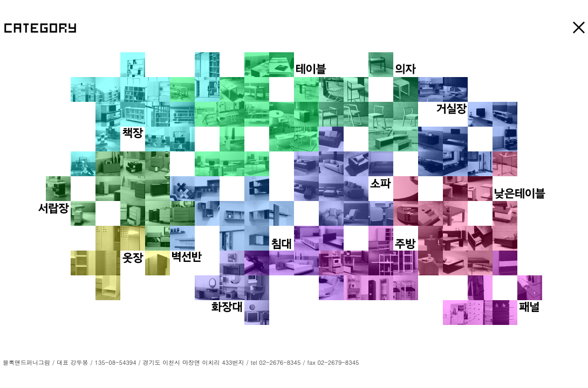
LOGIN (370, 362)
